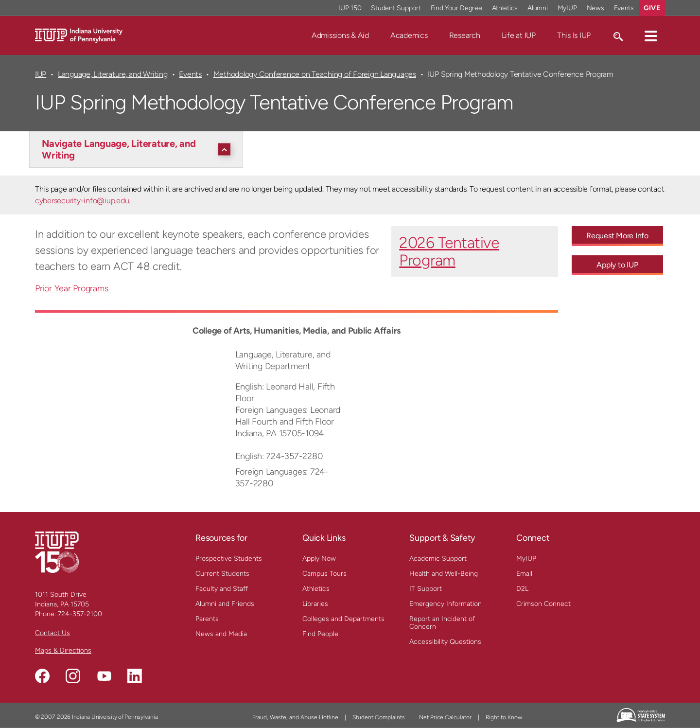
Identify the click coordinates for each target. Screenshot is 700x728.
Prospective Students (229, 559)
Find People (320, 634)
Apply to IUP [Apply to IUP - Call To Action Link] (617, 265)
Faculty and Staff (222, 589)
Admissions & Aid (340, 35)
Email (524, 574)
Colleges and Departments (343, 619)
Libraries (315, 604)
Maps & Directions (63, 650)
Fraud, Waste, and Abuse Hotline (295, 717)
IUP (41, 74)
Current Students (222, 574)
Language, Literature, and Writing (113, 74)
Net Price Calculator (445, 717)
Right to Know (504, 717)
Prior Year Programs (71, 288)
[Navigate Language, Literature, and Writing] (139, 149)
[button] (651, 36)
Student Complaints (379, 717)
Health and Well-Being (444, 574)
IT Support (426, 589)
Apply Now (319, 559)
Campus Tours (324, 574)
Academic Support (438, 559)
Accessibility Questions (445, 642)
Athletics (316, 589)
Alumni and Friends (225, 604)
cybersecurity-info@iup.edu (82, 201)
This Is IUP (574, 35)
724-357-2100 (80, 614)
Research (465, 35)
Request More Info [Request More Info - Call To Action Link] (617, 236)
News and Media (221, 634)
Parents (207, 619)
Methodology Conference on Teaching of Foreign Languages (315, 74)
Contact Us (52, 633)
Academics (409, 35)
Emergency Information (446, 604)
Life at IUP (519, 35)
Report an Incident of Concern (442, 623)
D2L (522, 589)
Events (190, 74)
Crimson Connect (543, 604)
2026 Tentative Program (449, 251)
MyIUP (526, 559)
